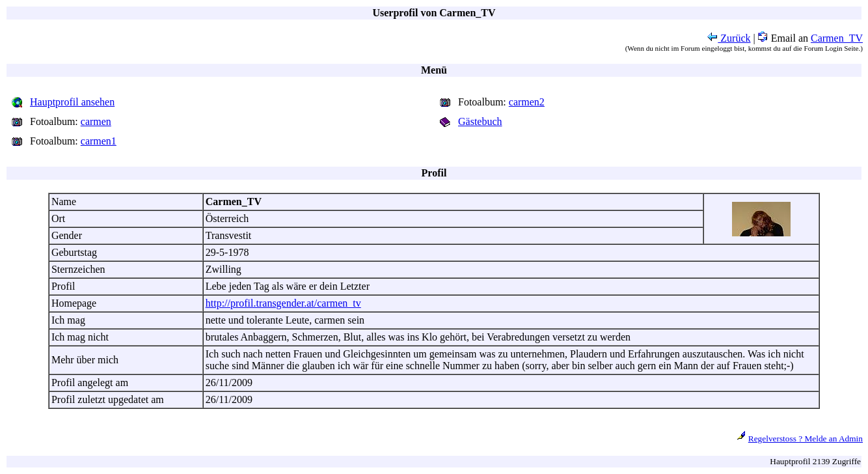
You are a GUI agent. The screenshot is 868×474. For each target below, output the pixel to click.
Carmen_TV (837, 38)
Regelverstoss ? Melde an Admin (806, 439)
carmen (96, 121)
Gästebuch (480, 121)
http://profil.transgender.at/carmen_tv (283, 303)
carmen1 (99, 141)
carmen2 (527, 102)
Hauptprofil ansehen (72, 102)
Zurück (729, 38)
